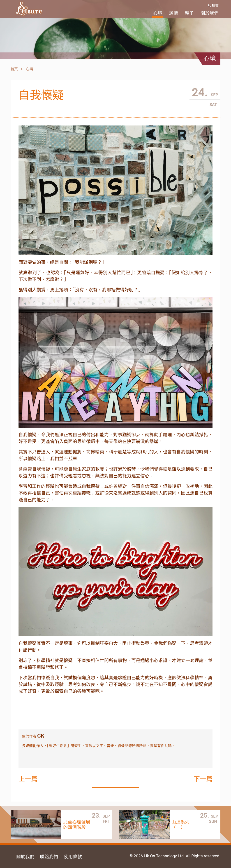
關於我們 (210, 13)
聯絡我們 (49, 857)
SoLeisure (29, 9)
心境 (158, 13)
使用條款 (73, 857)
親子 (189, 13)
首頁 (14, 69)
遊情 (173, 13)
